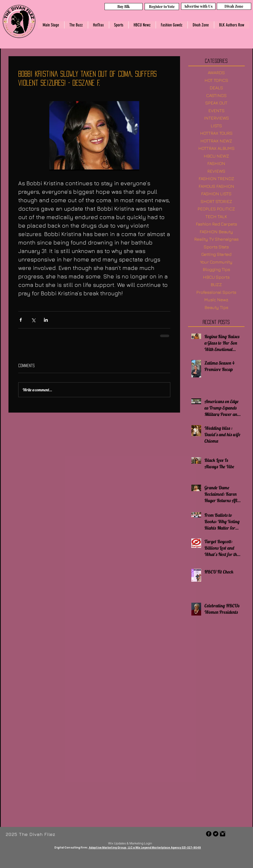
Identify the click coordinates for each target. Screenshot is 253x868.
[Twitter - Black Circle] (216, 834)
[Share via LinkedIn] (46, 320)
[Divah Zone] (234, 6)
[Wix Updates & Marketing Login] (130, 843)
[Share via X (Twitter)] (33, 320)
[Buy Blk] (124, 7)
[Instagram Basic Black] (223, 834)
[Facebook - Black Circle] (209, 834)
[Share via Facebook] (21, 320)
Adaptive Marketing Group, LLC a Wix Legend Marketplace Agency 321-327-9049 (145, 848)
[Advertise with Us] (198, 6)
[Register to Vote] (162, 7)
